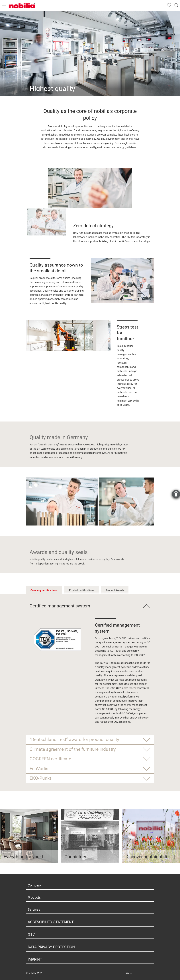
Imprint (35, 959)
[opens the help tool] (176, 494)
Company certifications (44, 590)
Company (35, 885)
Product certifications (82, 590)
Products (34, 897)
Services (34, 909)
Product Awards (115, 590)
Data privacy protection (51, 947)
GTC (31, 934)
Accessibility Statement (51, 922)
